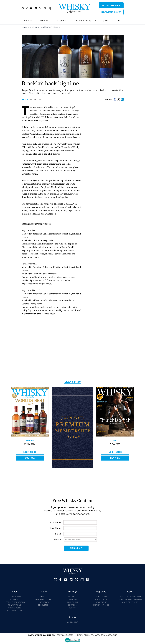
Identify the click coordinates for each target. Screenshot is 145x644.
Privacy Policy (15, 605)
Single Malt (72, 602)
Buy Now (30, 458)
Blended (72, 599)
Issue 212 (30, 440)
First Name (56, 522)
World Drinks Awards (130, 596)
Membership (101, 602)
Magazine (62, 21)
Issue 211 (115, 440)
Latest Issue (101, 596)
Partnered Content (44, 599)
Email (58, 534)
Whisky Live (72, 622)
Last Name (56, 528)
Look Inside (30, 452)
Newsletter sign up (111, 12)
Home (24, 27)
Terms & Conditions (15, 602)
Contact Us (15, 596)
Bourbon (72, 605)
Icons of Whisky (130, 602)
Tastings (44, 21)
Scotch (72, 608)
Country (57, 540)
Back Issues (101, 599)
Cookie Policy (15, 608)
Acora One (112, 635)
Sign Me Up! (76, 548)
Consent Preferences (15, 611)
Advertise (15, 599)
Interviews (44, 602)
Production (44, 605)
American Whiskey (101, 605)
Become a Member (111, 5)
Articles (28, 21)
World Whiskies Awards (130, 599)
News (25, 99)
